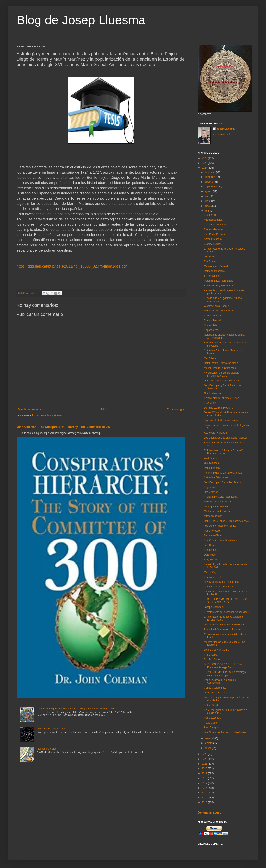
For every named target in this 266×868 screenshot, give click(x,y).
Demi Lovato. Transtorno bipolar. (222, 363)
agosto (209, 191)
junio (208, 201)
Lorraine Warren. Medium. (218, 408)
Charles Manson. (213, 393)
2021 (205, 764)
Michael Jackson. (214, 516)
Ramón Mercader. (214, 229)
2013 (205, 802)
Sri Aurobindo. (212, 276)
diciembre (210, 172)
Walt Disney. (211, 458)
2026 (205, 158)
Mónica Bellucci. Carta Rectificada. (223, 473)
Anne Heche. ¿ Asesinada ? (219, 285)
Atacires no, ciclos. (47, 749)
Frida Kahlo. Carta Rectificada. (221, 497)
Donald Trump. (212, 468)
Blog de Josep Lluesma (81, 20)
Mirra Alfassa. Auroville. (217, 266)
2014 (205, 798)
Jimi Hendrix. (211, 545)
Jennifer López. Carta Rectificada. (223, 482)
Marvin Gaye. (211, 572)
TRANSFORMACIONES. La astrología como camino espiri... (225, 674)
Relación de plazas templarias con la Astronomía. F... (224, 336)
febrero (209, 743)
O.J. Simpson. (212, 463)
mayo (208, 206)
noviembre (211, 177)
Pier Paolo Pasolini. (215, 234)
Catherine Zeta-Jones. (216, 477)
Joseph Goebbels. (214, 607)
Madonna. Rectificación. (217, 511)
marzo (208, 738)
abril (207, 211)
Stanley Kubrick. (213, 244)
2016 (205, 788)
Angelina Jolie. (212, 487)
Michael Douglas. (214, 220)
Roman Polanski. (213, 320)
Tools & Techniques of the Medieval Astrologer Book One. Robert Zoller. (76, 709)
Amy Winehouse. (213, 560)
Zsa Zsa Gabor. (213, 660)
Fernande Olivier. (213, 535)
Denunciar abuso (210, 812)
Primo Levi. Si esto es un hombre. (223, 629)
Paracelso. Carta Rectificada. (220, 587)
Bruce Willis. (211, 215)
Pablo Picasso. (212, 531)
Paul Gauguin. (212, 727)
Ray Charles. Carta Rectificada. (221, 582)
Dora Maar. (210, 555)
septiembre (211, 187)
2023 (205, 754)
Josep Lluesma (226, 129)
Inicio (104, 409)
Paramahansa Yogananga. (219, 281)
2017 (205, 783)
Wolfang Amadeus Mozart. (219, 502)
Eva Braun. (210, 261)
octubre (209, 182)
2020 (205, 769)
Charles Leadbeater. (215, 225)
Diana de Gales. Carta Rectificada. (223, 381)
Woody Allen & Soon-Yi (217, 306)
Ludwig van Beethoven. (217, 507)
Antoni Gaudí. (212, 705)
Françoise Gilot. (213, 577)
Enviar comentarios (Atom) (47, 415)
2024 (205, 168)
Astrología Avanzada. (216, 433)
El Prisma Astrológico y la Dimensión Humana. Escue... (224, 452)
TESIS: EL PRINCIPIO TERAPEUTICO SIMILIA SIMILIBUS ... (226, 601)
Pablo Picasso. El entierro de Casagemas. (220, 681)
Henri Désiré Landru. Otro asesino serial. (226, 521)
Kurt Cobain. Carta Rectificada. (221, 540)
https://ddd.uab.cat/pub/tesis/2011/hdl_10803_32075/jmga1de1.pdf (72, 266)
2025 (205, 163)
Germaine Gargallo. (215, 693)
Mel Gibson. (211, 358)
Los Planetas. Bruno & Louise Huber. (224, 625)
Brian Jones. (211, 550)
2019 (205, 773)
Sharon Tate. (211, 325)
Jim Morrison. (211, 492)
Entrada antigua (176, 409)
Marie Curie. (211, 723)
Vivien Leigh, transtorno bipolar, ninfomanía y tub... (221, 374)
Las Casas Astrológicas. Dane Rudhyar (226, 438)
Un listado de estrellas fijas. (52, 729)
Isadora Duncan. (213, 316)
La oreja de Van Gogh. (216, 650)
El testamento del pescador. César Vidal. (226, 612)
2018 (205, 778)
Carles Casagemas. (215, 688)
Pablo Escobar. (212, 718)
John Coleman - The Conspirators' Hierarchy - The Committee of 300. (64, 427)
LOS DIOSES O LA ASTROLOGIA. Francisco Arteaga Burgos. (223, 666)
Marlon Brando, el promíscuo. (220, 368)
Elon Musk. (210, 403)
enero (208, 748)
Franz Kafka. (211, 655)
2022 (205, 759)
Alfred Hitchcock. (213, 239)
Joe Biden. (210, 257)
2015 (205, 793)
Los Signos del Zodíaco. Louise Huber (225, 732)
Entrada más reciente (29, 409)
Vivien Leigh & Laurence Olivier (221, 398)
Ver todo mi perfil (222, 134)
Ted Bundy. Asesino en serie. (220, 526)
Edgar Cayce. (212, 330)
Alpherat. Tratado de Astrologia (221, 420)
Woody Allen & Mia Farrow (219, 311)
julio (207, 196)
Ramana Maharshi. (214, 271)
